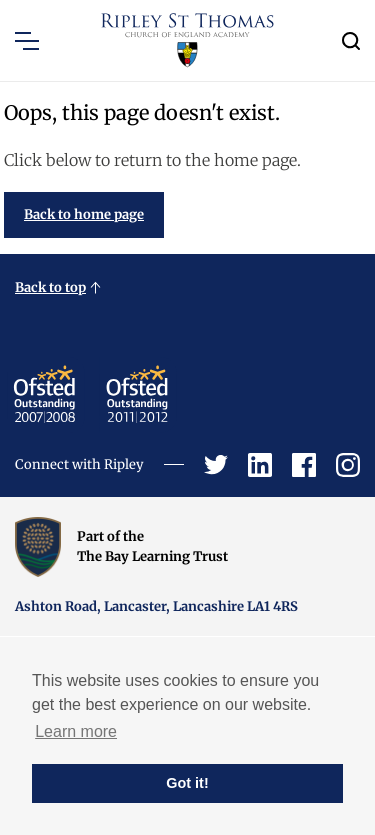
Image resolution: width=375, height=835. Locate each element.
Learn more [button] (76, 731)
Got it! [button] (187, 783)
